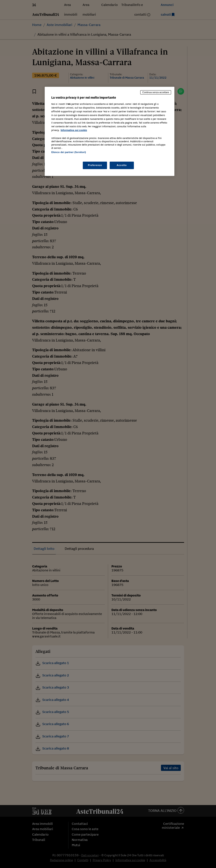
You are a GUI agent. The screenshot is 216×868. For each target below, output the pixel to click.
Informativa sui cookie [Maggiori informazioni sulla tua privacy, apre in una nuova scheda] (74, 130)
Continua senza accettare (156, 92)
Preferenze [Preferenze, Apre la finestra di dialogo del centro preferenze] (95, 165)
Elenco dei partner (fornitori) (69, 152)
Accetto (122, 165)
